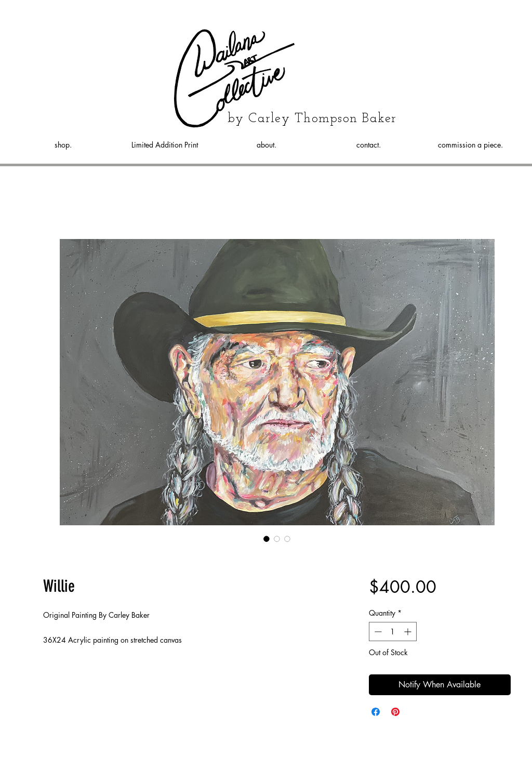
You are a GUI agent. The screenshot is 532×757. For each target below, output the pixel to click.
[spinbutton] (393, 632)
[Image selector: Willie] (267, 539)
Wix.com (336, 743)
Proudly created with (290, 743)
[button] (512, 52)
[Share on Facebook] (376, 712)
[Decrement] (377, 632)
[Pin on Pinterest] (395, 712)
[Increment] (409, 632)
